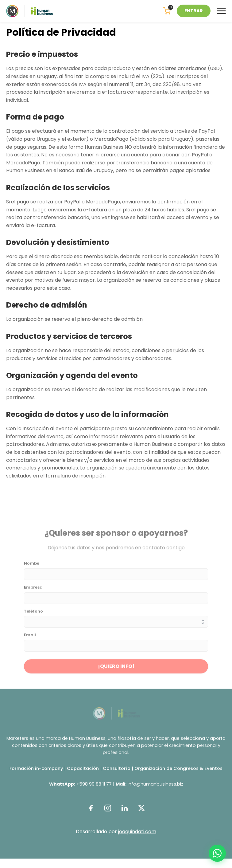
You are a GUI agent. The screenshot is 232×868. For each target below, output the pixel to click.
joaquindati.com (137, 835)
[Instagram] (108, 812)
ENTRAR (194, 11)
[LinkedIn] (124, 812)
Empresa (33, 591)
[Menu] (221, 11)
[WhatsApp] (217, 853)
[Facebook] (91, 812)
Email (30, 639)
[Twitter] (141, 812)
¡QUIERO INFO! (116, 670)
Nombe (32, 568)
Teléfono (33, 615)
